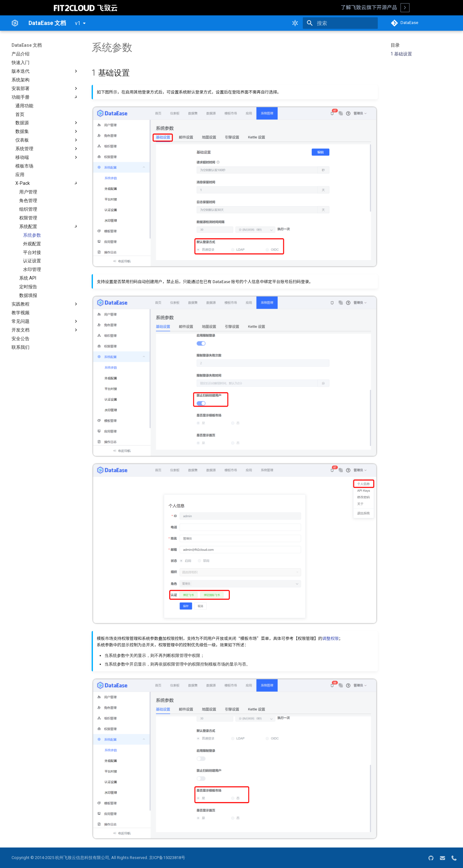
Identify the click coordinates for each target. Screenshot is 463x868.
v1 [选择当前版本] (78, 23)
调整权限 (331, 638)
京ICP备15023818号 (167, 858)
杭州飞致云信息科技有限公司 (82, 858)
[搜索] (340, 23)
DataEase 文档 (27, 45)
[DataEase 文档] (15, 23)
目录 (395, 45)
